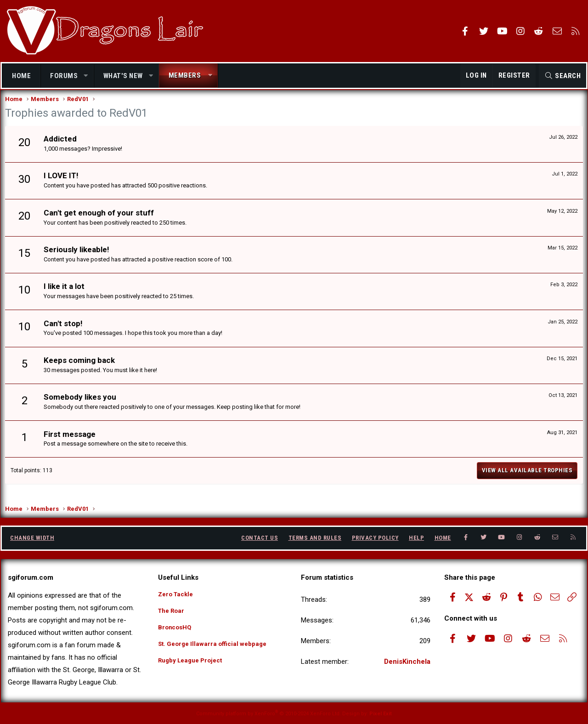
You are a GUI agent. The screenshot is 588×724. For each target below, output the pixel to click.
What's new (123, 76)
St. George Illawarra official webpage (218, 648)
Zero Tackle (178, 594)
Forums (64, 76)
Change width (32, 538)
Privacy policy (375, 538)
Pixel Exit (381, 714)
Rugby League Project (194, 666)
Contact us (260, 538)
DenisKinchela (407, 662)
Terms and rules (315, 538)
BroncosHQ (177, 630)
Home (21, 76)
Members (185, 75)
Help (416, 538)
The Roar (173, 612)
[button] (86, 76)
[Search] (563, 76)
